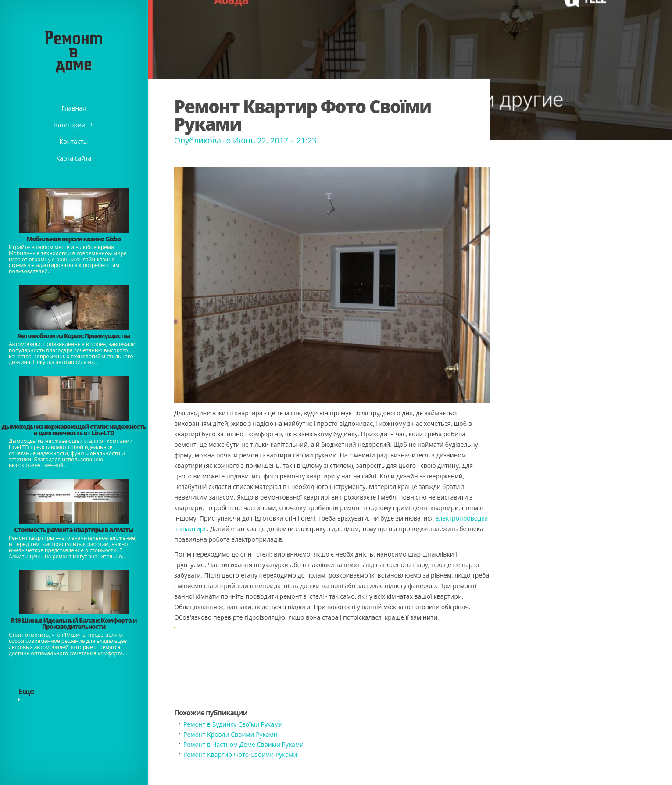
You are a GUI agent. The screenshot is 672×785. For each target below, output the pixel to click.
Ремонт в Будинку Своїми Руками (233, 724)
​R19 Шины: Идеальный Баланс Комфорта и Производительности (74, 623)
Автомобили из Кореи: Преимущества (74, 336)
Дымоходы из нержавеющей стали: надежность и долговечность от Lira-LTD (73, 430)
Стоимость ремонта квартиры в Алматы (74, 530)
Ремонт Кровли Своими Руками (231, 734)
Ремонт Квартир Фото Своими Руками (240, 755)
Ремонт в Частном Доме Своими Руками (243, 744)
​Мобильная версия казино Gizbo (74, 239)
